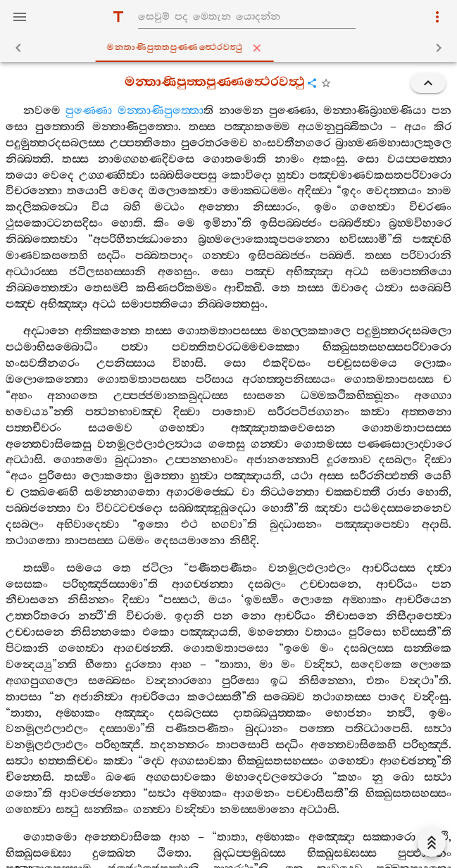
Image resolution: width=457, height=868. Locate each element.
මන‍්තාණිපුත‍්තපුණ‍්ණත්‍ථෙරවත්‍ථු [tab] (231, 48)
